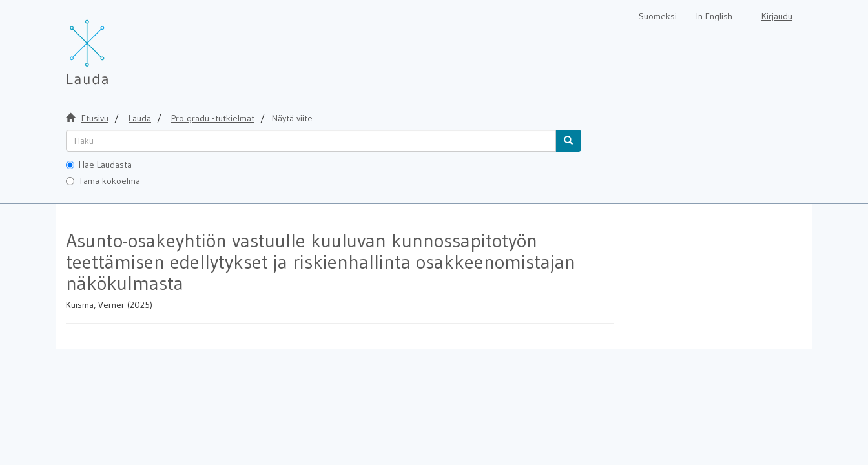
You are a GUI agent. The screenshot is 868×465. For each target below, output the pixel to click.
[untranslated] (311, 141)
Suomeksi (658, 16)
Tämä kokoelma (103, 181)
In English (714, 16)
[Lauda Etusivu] (114, 45)
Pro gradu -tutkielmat (213, 118)
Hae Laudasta (99, 165)
